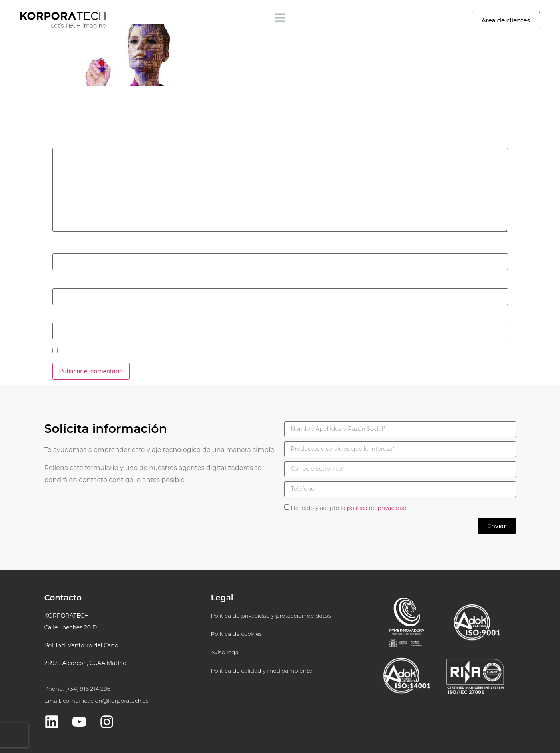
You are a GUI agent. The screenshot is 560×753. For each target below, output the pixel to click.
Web (59, 317)
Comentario (71, 142)
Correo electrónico (81, 282)
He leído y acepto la (349, 508)
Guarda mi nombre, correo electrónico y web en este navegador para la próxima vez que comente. (197, 351)
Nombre (66, 248)
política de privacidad (377, 508)
